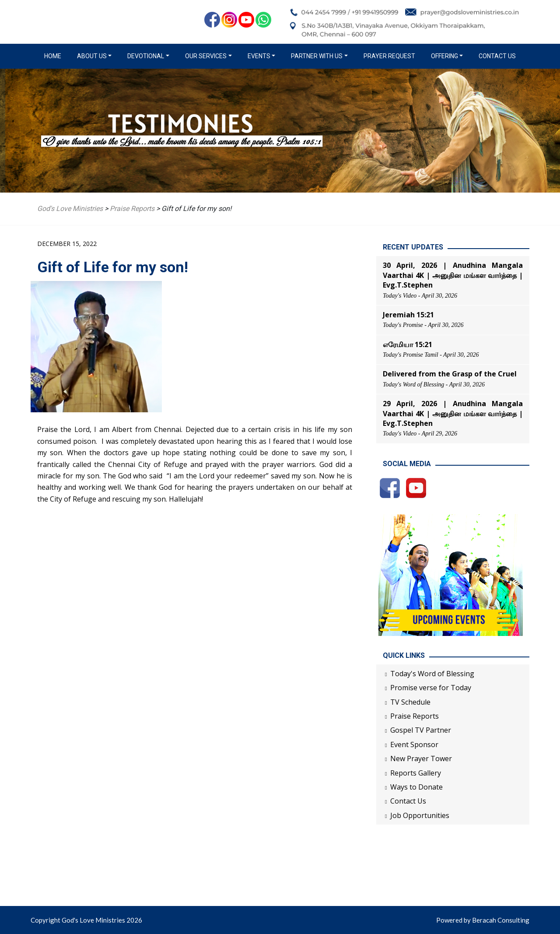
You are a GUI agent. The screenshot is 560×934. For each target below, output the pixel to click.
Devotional (146, 56)
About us (92, 56)
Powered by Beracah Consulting (483, 920)
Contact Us (497, 56)
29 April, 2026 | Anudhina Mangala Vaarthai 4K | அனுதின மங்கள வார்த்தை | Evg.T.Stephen (453, 413)
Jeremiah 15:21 (408, 315)
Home (54, 56)
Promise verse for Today (431, 688)
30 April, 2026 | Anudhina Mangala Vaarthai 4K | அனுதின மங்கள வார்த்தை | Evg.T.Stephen (453, 275)
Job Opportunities (420, 815)
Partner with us (317, 56)
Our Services (206, 56)
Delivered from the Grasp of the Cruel (450, 374)
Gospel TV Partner (421, 730)
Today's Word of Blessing (432, 674)
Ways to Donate (416, 787)
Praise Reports (415, 716)
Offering (444, 56)
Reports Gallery (416, 773)
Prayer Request (389, 56)
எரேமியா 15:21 (408, 344)
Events (259, 56)
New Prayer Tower (421, 758)
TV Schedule (410, 702)
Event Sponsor (414, 744)
